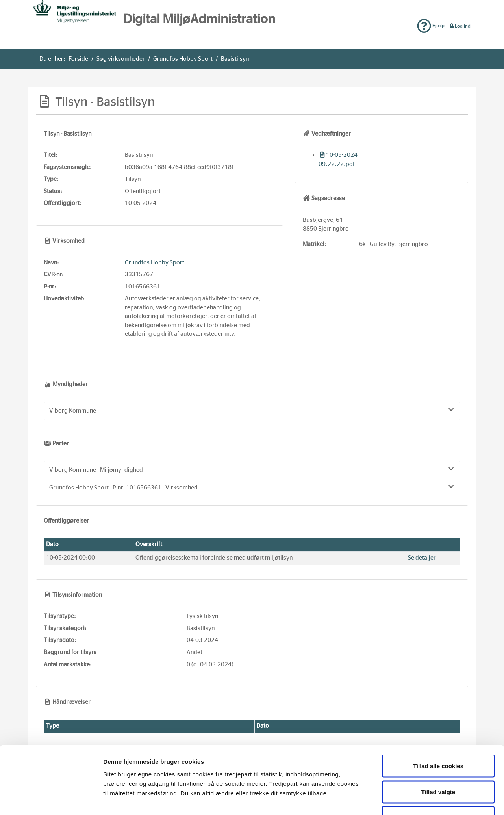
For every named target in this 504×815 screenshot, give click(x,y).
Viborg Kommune (252, 410)
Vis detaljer (407, 799)
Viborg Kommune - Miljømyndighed (252, 469)
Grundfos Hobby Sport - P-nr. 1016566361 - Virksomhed (252, 487)
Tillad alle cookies (438, 712)
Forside (78, 59)
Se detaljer (422, 558)
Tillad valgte (438, 738)
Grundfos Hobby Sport (183, 59)
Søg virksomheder (121, 59)
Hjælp (431, 26)
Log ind (460, 26)
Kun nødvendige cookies (438, 763)
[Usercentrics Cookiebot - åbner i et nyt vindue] (51, 800)
